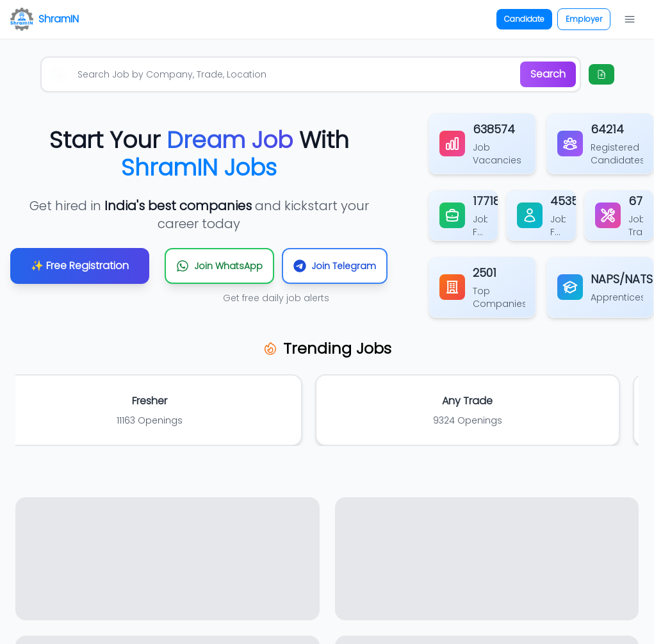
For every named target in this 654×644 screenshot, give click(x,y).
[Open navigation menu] (630, 19)
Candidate (524, 19)
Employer (584, 19)
